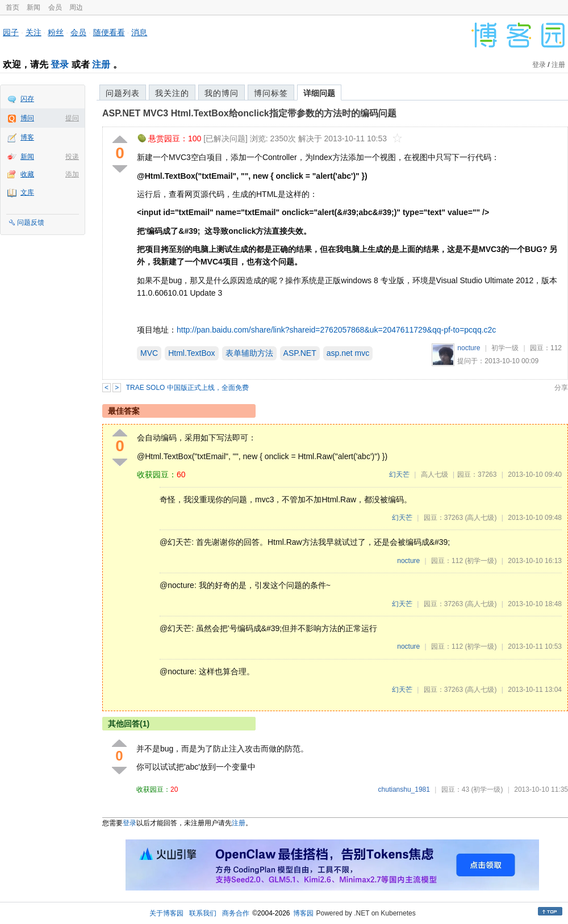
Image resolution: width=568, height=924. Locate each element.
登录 (60, 64)
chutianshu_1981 (404, 789)
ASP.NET (300, 353)
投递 (72, 157)
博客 (27, 137)
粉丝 (56, 32)
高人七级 (435, 474)
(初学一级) (481, 561)
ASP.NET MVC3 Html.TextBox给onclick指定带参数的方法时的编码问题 (249, 113)
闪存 (27, 99)
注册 (101, 64)
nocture (469, 348)
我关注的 (172, 93)
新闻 (34, 7)
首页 (12, 7)
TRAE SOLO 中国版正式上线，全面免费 (187, 388)
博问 (27, 118)
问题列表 (123, 93)
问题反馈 (31, 222)
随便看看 (109, 32)
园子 (11, 32)
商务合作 (236, 913)
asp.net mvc (348, 353)
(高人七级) (481, 518)
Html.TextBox (191, 353)
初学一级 (505, 348)
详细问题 (319, 93)
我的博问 (222, 93)
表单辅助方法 (249, 353)
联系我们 (203, 913)
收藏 (27, 174)
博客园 (303, 913)
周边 (76, 7)
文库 (27, 192)
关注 (34, 32)
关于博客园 (166, 913)
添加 (72, 174)
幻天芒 (399, 474)
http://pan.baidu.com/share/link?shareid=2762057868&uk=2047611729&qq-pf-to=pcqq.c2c (336, 330)
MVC (149, 353)
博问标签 (271, 93)
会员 (55, 7)
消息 (139, 32)
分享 (561, 388)
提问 (72, 118)
